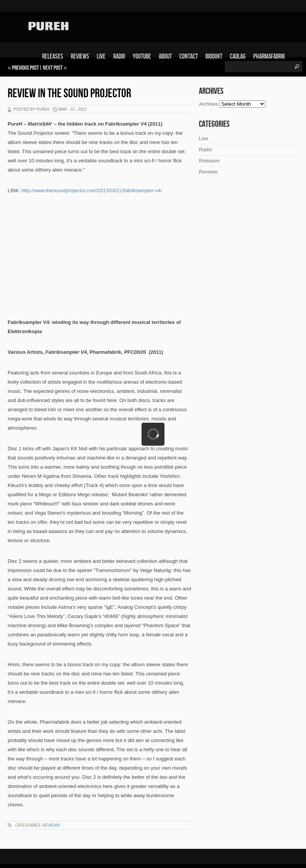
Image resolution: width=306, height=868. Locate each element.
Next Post (53, 68)
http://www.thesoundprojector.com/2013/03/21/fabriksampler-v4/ (92, 190)
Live (101, 56)
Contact (189, 56)
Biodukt (214, 56)
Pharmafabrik (269, 56)
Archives (208, 104)
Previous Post (25, 68)
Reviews (80, 56)
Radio (119, 56)
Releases (53, 56)
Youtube (142, 56)
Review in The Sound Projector (69, 94)
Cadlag (238, 56)
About (165, 56)
